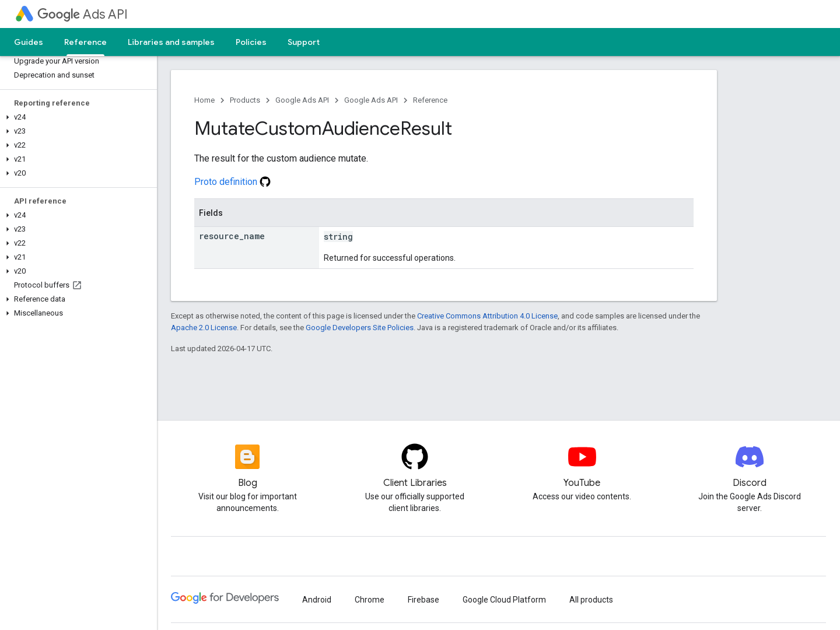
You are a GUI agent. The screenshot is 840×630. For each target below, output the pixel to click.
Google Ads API (302, 100)
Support (304, 42)
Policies (251, 42)
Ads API (83, 14)
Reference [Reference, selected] (85, 42)
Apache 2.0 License (204, 328)
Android (317, 600)
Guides (29, 42)
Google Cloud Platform (504, 600)
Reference (430, 100)
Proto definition (232, 182)
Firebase (423, 600)
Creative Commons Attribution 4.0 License (487, 316)
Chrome (370, 600)
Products (245, 100)
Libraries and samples (171, 42)
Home (204, 100)
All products (591, 600)
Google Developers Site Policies (360, 328)
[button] (76, 117)
